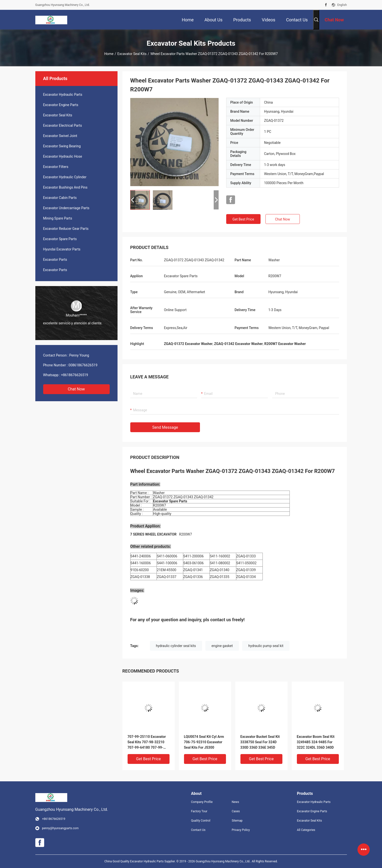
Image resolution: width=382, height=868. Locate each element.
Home (109, 54)
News (235, 802)
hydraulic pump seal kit (266, 646)
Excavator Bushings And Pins (65, 187)
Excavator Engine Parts (61, 105)
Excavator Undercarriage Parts (66, 208)
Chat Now (76, 389)
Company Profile (202, 802)
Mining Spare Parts (58, 218)
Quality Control (201, 821)
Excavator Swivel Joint (60, 136)
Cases (236, 811)
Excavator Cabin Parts (60, 198)
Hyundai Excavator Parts (62, 249)
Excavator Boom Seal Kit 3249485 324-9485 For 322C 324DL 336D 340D (316, 742)
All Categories (306, 830)
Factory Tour (199, 811)
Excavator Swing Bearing (62, 146)
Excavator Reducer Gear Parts (66, 229)
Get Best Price (243, 219)
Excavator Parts (55, 260)
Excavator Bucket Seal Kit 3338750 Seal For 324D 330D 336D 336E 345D (260, 742)
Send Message (165, 427)
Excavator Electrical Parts (63, 125)
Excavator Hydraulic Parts (63, 95)
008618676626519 (83, 365)
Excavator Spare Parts (60, 239)
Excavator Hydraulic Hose (63, 156)
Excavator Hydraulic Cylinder (65, 177)
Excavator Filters (56, 167)
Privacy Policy (241, 830)
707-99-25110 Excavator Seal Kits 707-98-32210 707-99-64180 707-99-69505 (147, 742)
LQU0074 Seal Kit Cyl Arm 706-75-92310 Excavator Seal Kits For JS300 (204, 742)
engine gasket (222, 646)
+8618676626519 (75, 375)
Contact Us (198, 830)
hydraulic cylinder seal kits (176, 646)
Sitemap (237, 821)
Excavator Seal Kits (132, 54)
